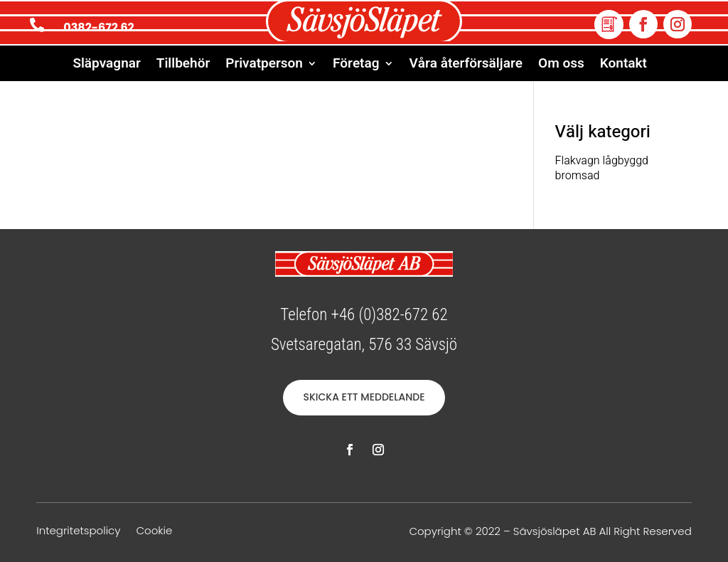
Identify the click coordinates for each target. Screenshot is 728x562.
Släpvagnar (106, 66)
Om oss (561, 66)
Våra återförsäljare (466, 66)
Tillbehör (183, 66)
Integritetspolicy (78, 532)
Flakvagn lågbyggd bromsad (602, 168)
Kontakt (623, 66)
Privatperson (264, 66)
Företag (356, 66)
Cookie (154, 532)
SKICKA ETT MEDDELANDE (364, 397)
